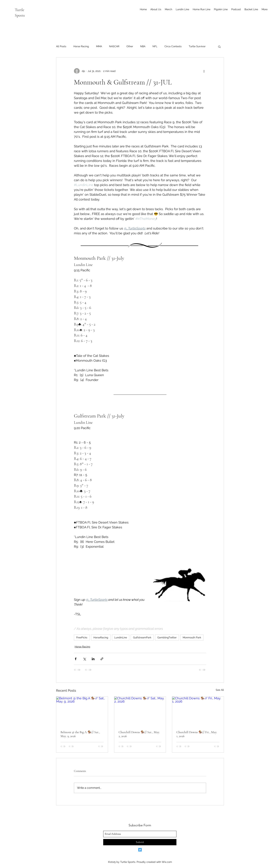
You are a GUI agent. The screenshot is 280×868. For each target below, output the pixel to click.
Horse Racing (81, 46)
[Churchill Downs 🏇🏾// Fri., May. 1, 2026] (198, 711)
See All (220, 690)
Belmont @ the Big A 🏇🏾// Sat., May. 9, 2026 (80, 734)
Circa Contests (173, 46)
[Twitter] (140, 850)
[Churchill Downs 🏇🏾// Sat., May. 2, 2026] (140, 711)
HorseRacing (101, 637)
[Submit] (140, 842)
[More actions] (204, 71)
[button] (219, 47)
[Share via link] (102, 659)
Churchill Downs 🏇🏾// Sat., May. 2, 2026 (139, 734)
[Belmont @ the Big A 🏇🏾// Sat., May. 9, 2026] (82, 711)
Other (130, 46)
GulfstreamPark (142, 637)
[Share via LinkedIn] (93, 659)
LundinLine (121, 637)
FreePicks (82, 637)
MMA (99, 46)
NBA (143, 46)
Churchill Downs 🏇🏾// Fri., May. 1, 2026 (197, 734)
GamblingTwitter (167, 637)
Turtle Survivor (197, 46)
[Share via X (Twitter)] (84, 659)
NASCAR (114, 46)
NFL (155, 46)
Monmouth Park (192, 637)
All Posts (61, 46)
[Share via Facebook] (76, 659)
